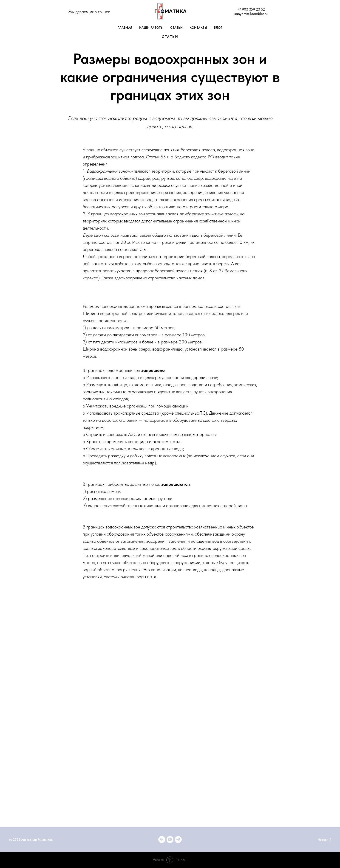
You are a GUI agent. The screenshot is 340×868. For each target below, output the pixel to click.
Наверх (324, 840)
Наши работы (151, 28)
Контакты (198, 28)
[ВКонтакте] (162, 840)
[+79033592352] (170, 840)
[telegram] (178, 840)
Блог (218, 28)
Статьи (176, 28)
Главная (125, 28)
